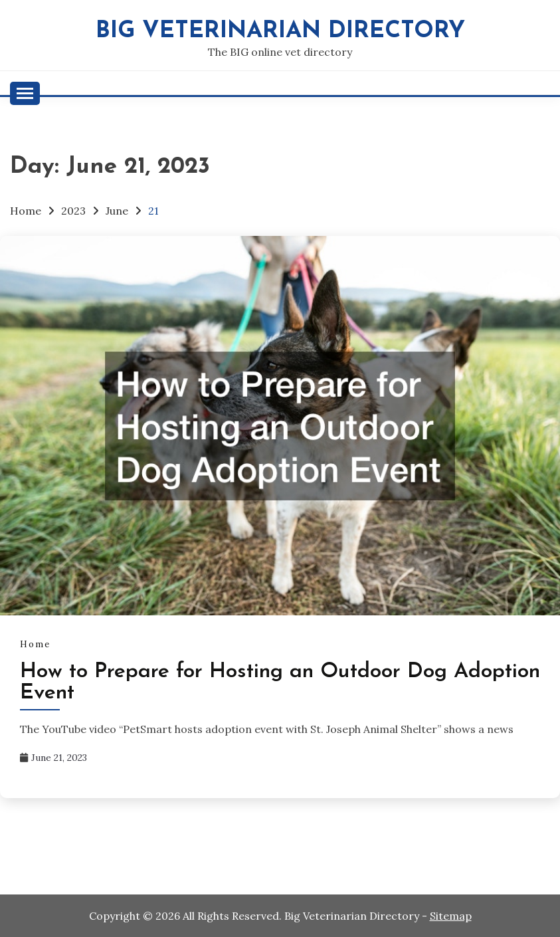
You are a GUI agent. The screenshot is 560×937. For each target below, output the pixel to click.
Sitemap (451, 916)
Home (35, 644)
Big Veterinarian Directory (280, 32)
